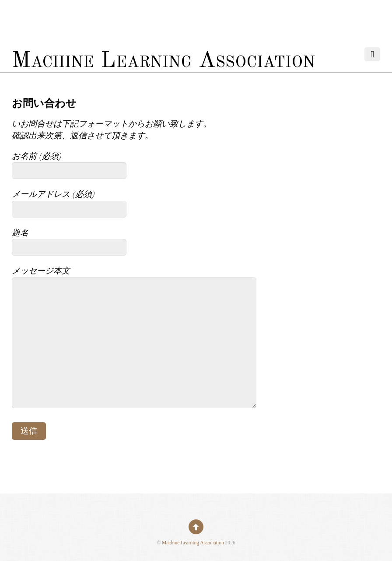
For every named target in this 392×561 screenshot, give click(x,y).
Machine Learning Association (193, 543)
